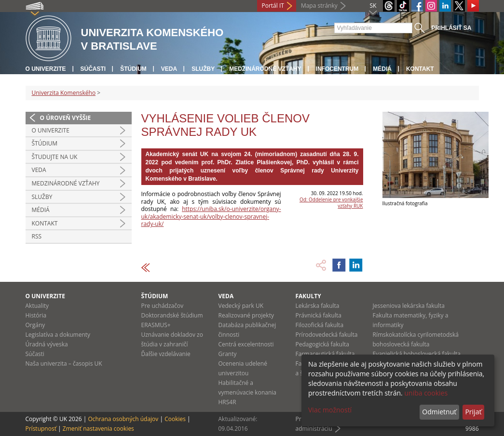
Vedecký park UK (241, 306)
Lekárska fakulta (318, 306)
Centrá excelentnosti (246, 344)
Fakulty (308, 296)
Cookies (175, 419)
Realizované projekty (246, 315)
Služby (203, 69)
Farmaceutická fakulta (325, 354)
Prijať (473, 412)
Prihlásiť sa (451, 28)
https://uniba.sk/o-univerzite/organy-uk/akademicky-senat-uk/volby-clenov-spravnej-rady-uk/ (211, 216)
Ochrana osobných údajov (123, 419)
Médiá (382, 69)
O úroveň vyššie (66, 118)
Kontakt (420, 69)
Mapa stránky (319, 6)
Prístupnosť (41, 429)
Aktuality (37, 306)
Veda (169, 69)
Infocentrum (337, 69)
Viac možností (330, 410)
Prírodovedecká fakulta (327, 335)
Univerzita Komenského (64, 93)
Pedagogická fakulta (322, 344)
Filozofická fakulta (320, 325)
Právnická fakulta (319, 315)
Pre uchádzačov (163, 306)
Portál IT (273, 6)
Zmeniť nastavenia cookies (98, 429)
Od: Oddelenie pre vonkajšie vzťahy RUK (331, 203)
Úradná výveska (47, 344)
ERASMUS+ (156, 325)
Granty (228, 354)
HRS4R (227, 402)
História (36, 315)
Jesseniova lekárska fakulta (409, 306)
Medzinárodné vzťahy (265, 69)
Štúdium (133, 69)
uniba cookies (426, 393)
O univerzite (46, 69)
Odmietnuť (439, 412)
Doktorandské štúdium (172, 315)
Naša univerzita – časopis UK (64, 363)
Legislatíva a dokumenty (58, 335)
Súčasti (93, 69)
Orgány (35, 325)
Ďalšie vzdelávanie (166, 354)
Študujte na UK (55, 157)
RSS (37, 236)
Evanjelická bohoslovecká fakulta (417, 354)
